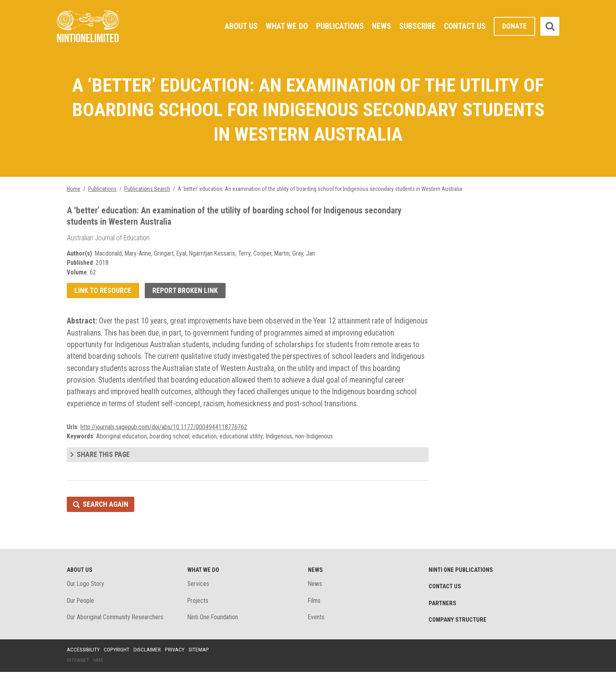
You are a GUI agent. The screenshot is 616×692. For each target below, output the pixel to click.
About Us (240, 26)
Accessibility (84, 669)
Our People (81, 620)
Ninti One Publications (462, 589)
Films (315, 620)
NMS (99, 680)
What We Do (286, 26)
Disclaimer (149, 669)
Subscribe (417, 26)
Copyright (118, 669)
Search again (106, 523)
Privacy (177, 669)
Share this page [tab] (104, 473)
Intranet (78, 680)
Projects (198, 620)
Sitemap (201, 669)
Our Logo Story (86, 603)
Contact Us (465, 26)
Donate (514, 26)
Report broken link (186, 294)
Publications (339, 26)
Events (316, 637)
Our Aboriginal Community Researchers (116, 637)
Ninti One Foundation (213, 637)
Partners (443, 622)
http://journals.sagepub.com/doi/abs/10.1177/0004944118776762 (164, 445)
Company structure (458, 639)
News (381, 26)
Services (198, 603)
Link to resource (103, 294)
